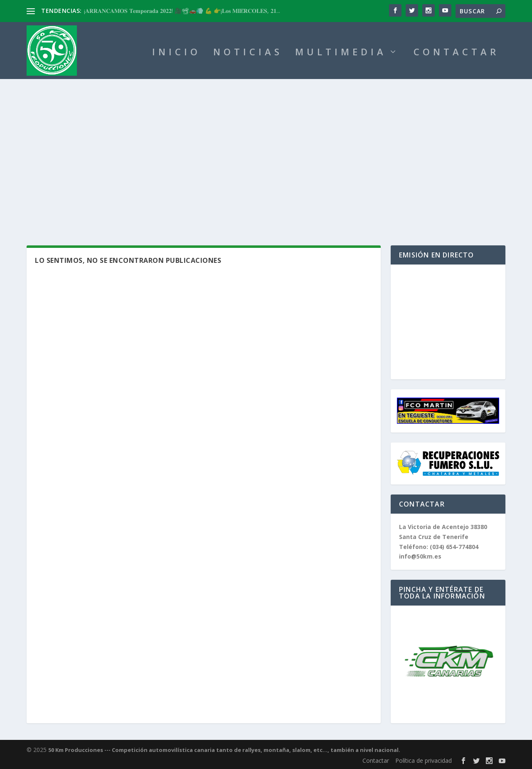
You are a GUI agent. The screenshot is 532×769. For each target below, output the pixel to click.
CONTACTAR (456, 53)
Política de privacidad (424, 760)
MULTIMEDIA (341, 53)
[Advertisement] (266, 154)
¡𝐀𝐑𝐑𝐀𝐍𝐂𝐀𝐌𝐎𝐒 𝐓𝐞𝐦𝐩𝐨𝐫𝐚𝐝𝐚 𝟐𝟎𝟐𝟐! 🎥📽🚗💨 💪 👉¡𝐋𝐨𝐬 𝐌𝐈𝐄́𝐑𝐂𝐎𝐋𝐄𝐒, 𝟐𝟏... (182, 11)
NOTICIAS (248, 53)
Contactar (376, 760)
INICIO (176, 53)
